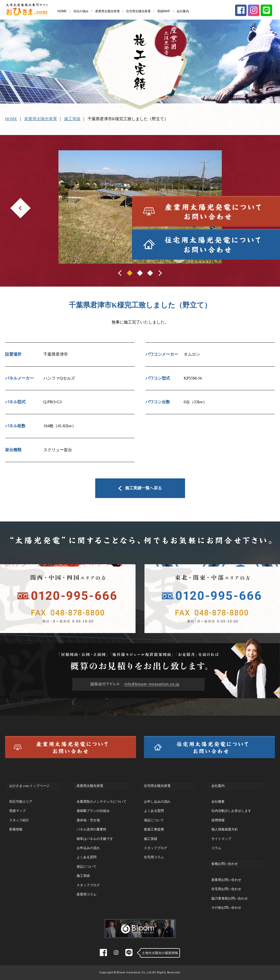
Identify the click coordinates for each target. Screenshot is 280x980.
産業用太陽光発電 (107, 11)
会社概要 (218, 802)
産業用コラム (87, 894)
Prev (14, 201)
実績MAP (164, 11)
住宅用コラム (154, 857)
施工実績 (72, 119)
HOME (62, 11)
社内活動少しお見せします (231, 811)
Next (253, 201)
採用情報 (218, 820)
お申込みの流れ (88, 848)
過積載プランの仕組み (93, 811)
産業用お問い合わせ (226, 880)
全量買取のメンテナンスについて (101, 802)
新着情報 (16, 829)
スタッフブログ (88, 885)
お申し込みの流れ (157, 802)
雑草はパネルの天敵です (95, 839)
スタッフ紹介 (19, 820)
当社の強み (81, 11)
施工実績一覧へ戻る (140, 488)
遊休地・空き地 (88, 820)
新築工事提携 (154, 829)
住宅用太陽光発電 (138, 11)
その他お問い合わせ (226, 908)
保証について (87, 867)
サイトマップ (221, 839)
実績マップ (17, 811)
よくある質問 (87, 857)
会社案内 (183, 11)
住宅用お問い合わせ (226, 889)
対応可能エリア (21, 802)
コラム (216, 848)
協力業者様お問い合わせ (230, 898)
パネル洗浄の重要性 (92, 829)
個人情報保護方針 (225, 829)
